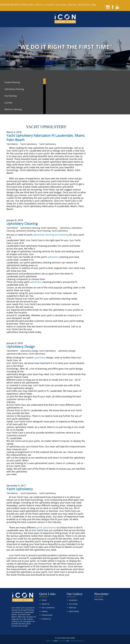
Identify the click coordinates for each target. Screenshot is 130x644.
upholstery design (67, 351)
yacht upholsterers (46, 527)
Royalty (73, 641)
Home (44, 600)
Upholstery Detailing (26, 231)
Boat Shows (84, 5)
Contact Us (46, 619)
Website (50, 641)
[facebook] (112, 7)
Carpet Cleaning (12, 82)
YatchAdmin (12, 144)
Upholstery (65, 228)
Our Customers (48, 608)
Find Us (39, 5)
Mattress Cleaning (13, 109)
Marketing (62, 641)
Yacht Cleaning (43, 231)
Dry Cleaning (11, 96)
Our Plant (29, 5)
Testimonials (47, 615)
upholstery (53, 257)
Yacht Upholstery (29, 144)
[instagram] (108, 7)
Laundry (8, 103)
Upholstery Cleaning (14, 89)
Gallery (45, 611)
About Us (46, 604)
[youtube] (117, 7)
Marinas (72, 5)
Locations (50, 5)
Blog (94, 5)
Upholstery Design (21, 347)
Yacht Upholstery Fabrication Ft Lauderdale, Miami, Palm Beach (46, 138)
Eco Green (61, 5)
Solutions (80, 641)
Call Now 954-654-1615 (12, 5)
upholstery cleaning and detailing (51, 235)
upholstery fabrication (17, 354)
